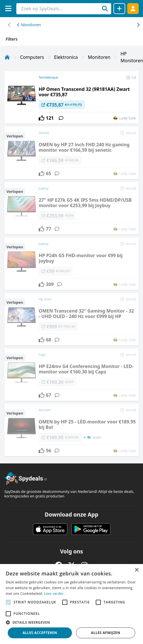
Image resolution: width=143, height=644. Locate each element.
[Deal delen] (119, 9)
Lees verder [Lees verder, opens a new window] (54, 594)
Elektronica (66, 57)
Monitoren (29, 25)
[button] (71, 622)
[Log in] (133, 8)
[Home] (7, 57)
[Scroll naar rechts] (9, 25)
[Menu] (8, 8)
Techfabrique (48, 77)
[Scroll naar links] (138, 25)
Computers (32, 57)
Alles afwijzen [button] (106, 633)
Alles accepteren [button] (40, 633)
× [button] (137, 570)
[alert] (71, 604)
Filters (12, 39)
